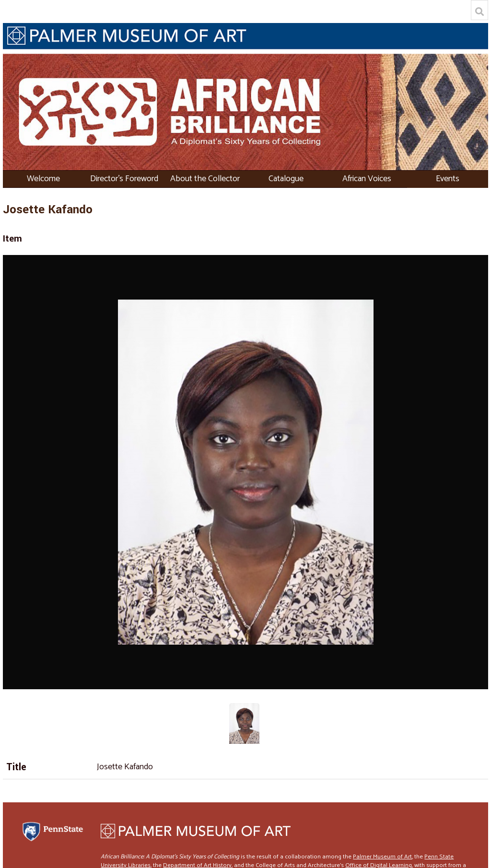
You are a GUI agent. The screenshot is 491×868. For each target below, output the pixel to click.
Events (448, 179)
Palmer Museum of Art (382, 857)
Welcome (43, 179)
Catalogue (286, 179)
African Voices (367, 179)
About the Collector (205, 179)
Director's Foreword (124, 179)
